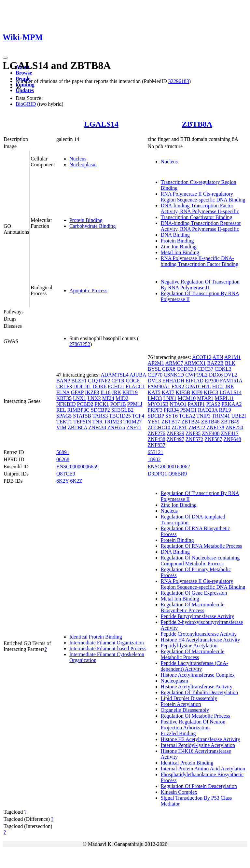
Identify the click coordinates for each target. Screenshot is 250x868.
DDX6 (216, 375)
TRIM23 (113, 422)
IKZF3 (92, 392)
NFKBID (66, 404)
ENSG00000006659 (77, 467)
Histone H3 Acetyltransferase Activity (201, 739)
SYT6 (172, 416)
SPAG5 (64, 416)
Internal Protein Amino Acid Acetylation (203, 769)
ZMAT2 (197, 427)
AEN (218, 357)
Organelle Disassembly (185, 710)
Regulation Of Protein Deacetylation (199, 786)
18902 (154, 459)
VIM (61, 427)
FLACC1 (135, 386)
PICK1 (102, 404)
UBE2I (238, 416)
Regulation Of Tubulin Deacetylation (200, 692)
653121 (156, 452)
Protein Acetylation (181, 704)
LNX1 (80, 398)
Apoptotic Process (88, 290)
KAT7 (168, 392)
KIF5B (183, 392)
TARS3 (100, 416)
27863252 (80, 344)
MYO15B (158, 404)
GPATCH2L (198, 386)
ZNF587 (213, 439)
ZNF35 (193, 433)
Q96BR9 (178, 474)
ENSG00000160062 (169, 467)
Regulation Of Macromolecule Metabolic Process (193, 654)
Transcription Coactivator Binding (197, 217)
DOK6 (99, 386)
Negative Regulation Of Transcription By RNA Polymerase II (200, 285)
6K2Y (63, 481)
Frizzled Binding (178, 733)
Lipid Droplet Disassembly (189, 698)
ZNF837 (157, 445)
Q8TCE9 (66, 474)
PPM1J (135, 404)
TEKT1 (64, 422)
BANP (63, 381)
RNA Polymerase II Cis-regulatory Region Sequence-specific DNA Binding (203, 197)
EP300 (212, 381)
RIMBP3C (78, 410)
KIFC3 (211, 392)
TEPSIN (82, 422)
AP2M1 (156, 363)
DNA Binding (175, 235)
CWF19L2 (196, 375)
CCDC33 (187, 369)
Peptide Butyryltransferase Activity (198, 616)
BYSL (154, 369)
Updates (25, 90)
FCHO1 (116, 386)
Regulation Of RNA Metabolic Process (201, 546)
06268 (63, 459)
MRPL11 (224, 398)
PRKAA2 (231, 404)
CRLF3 (64, 386)
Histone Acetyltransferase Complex (198, 675)
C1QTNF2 (99, 381)
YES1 (154, 422)
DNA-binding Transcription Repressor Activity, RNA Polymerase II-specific (201, 226)
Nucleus (78, 159)
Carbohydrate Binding (93, 226)
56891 (63, 452)
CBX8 (169, 369)
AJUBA (138, 375)
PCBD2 (85, 404)
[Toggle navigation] (5, 58)
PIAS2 (213, 404)
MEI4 (108, 398)
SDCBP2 (100, 410)
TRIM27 (132, 422)
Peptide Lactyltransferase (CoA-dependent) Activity (194, 666)
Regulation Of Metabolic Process (195, 716)
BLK (230, 363)
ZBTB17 (171, 422)
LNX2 (94, 398)
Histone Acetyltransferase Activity (197, 687)
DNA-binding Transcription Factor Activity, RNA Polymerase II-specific (200, 208)
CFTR (118, 381)
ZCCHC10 (159, 427)
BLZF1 (79, 381)
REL (61, 410)
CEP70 (155, 375)
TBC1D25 (120, 416)
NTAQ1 (178, 404)
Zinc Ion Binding (179, 247)
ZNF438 (97, 427)
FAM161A (231, 381)
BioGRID (26, 104)
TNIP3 (203, 416)
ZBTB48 (210, 422)
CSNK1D (174, 375)
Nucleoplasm (83, 165)
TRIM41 (221, 416)
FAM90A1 (159, 386)
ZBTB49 (230, 422)
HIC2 (218, 386)
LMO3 (155, 398)
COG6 (133, 381)
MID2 (122, 398)
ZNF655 (116, 427)
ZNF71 (134, 427)
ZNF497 (175, 439)
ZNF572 (194, 439)
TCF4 (138, 416)
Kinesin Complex (179, 792)
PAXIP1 (196, 404)
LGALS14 (101, 124)
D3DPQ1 (158, 474)
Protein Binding (86, 220)
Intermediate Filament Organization (107, 643)
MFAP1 (205, 398)
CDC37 (205, 369)
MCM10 (187, 398)
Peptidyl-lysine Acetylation (189, 646)
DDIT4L (82, 386)
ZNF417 (230, 433)
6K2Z (76, 481)
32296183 (179, 81)
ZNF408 (211, 433)
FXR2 (178, 386)
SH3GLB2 (122, 410)
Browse (24, 73)
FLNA (63, 392)
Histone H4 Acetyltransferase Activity (201, 640)
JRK (117, 392)
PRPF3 (155, 410)
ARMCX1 (195, 363)
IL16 (105, 392)
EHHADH (173, 381)
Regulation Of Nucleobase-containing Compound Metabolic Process (200, 561)
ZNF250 (234, 427)
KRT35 (64, 398)
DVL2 (231, 375)
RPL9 (225, 410)
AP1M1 (233, 357)
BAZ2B (215, 363)
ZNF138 (215, 427)
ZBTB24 (191, 422)
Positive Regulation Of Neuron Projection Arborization (193, 725)
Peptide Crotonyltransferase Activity (199, 634)
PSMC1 (188, 410)
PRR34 (171, 410)
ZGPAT (179, 427)
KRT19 (130, 392)
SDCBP (156, 416)
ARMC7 (174, 363)
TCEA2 (187, 416)
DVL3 (154, 381)
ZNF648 (232, 439)
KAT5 (154, 392)
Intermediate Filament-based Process (108, 648)
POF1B (118, 404)
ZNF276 (157, 433)
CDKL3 (223, 369)
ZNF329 (175, 433)
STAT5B (82, 416)
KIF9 (197, 392)
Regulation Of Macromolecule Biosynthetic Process (193, 607)
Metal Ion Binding (180, 252)
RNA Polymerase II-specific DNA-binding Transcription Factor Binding (200, 261)
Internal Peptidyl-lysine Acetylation (198, 745)
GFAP (77, 392)
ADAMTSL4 (114, 375)
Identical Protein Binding (96, 637)
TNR (97, 422)
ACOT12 (202, 357)
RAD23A (208, 410)
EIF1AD (194, 381)
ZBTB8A (197, 124)
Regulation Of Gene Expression (194, 593)
